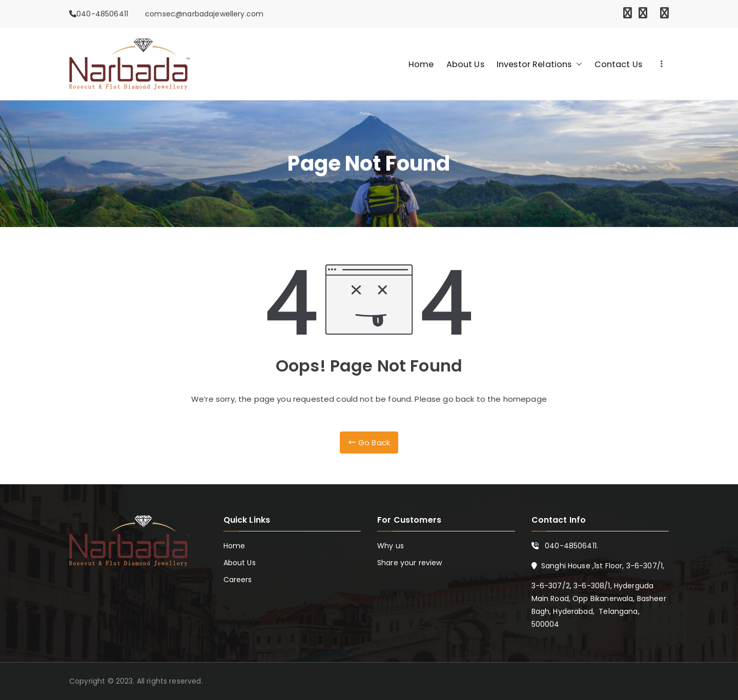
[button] (577, 64)
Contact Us (619, 64)
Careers (238, 580)
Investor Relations (539, 64)
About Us (465, 64)
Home (421, 64)
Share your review (410, 563)
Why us (391, 546)
